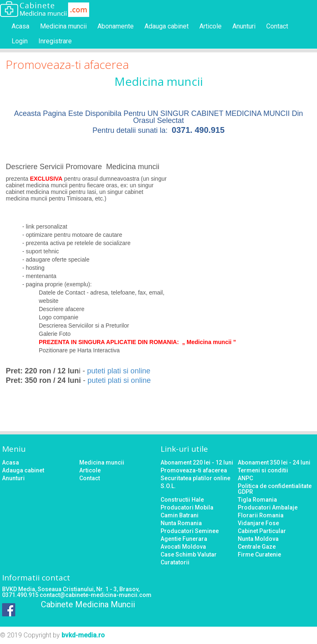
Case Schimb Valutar (189, 554)
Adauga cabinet (167, 26)
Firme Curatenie (259, 554)
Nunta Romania (181, 523)
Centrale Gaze (257, 547)
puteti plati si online (119, 371)
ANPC (245, 478)
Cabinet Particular (262, 531)
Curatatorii (175, 562)
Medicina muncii (63, 26)
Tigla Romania (257, 500)
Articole (211, 26)
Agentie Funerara (184, 539)
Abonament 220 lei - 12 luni (197, 462)
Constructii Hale (182, 500)
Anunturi (244, 26)
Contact (277, 26)
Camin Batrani (180, 515)
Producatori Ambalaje (268, 507)
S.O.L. (168, 486)
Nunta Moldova (258, 539)
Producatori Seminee (190, 531)
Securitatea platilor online (195, 478)
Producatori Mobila (187, 507)
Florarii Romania (261, 515)
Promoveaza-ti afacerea (194, 470)
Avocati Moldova (183, 547)
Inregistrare (55, 41)
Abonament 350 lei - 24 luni (274, 462)
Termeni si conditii (263, 470)
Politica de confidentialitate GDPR (275, 489)
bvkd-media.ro (83, 635)
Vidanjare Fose (258, 523)
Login (20, 41)
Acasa (20, 26)
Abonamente (116, 26)
